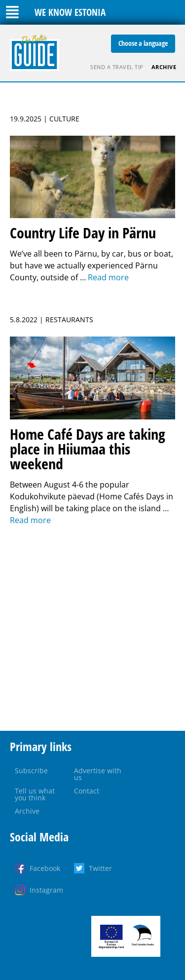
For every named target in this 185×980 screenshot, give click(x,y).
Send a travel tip (117, 67)
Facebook (45, 868)
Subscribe (31, 771)
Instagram (46, 890)
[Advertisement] (92, 628)
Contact (87, 791)
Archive (164, 67)
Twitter (100, 868)
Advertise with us (98, 774)
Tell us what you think (35, 794)
